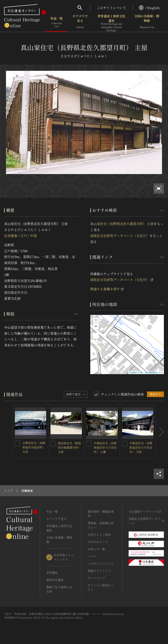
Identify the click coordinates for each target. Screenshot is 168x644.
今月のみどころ (98, 542)
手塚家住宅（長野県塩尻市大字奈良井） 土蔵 (105, 447)
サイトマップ (96, 578)
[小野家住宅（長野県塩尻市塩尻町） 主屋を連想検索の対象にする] (18, 444)
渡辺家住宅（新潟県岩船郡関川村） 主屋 (69, 447)
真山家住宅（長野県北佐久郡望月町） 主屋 (122, 224)
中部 (34, 236)
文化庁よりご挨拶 (99, 535)
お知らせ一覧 (96, 549)
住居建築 (11, 236)
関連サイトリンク (99, 571)
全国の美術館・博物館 (147, 23)
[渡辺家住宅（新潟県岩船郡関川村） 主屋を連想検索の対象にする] (53, 444)
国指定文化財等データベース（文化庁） (120, 236)
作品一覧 (57, 23)
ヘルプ (92, 556)
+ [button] (96, 320)
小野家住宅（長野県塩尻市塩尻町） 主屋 (34, 447)
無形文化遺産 (55, 580)
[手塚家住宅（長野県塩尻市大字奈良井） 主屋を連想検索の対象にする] (125, 444)
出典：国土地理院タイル (150, 372)
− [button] (96, 327)
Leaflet (133, 372)
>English (149, 8)
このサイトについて (112, 8)
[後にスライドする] (160, 432)
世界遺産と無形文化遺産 (111, 23)
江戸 (24, 236)
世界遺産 (52, 573)
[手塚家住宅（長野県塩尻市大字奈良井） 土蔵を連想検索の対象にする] (89, 444)
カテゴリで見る (80, 23)
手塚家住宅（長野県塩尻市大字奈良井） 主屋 (141, 447)
